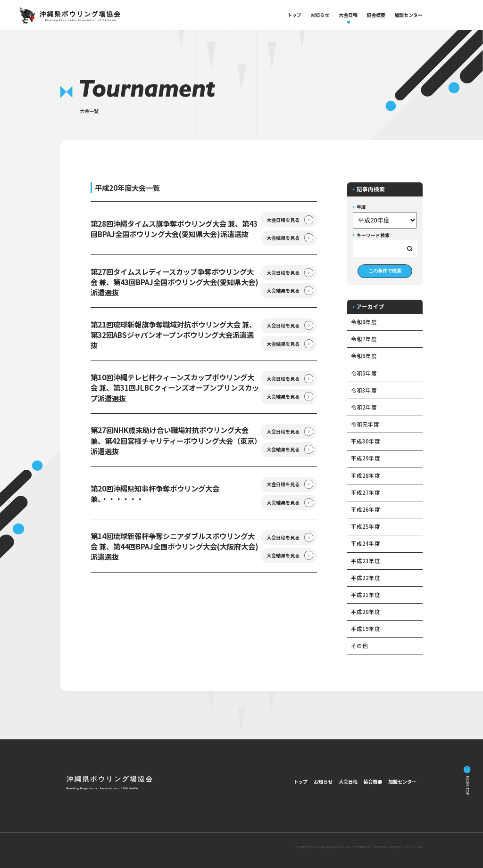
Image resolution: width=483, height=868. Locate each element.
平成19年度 (366, 629)
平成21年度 (366, 595)
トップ (294, 15)
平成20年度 (366, 612)
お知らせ (320, 15)
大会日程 (348, 15)
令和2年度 (364, 407)
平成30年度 (366, 441)
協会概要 (376, 15)
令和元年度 (365, 424)
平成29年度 (366, 458)
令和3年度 (364, 390)
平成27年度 (366, 492)
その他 (359, 646)
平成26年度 (366, 509)
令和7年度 (364, 339)
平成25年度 (366, 526)
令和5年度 (364, 373)
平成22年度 (366, 578)
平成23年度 (366, 561)
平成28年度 (366, 475)
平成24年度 (366, 543)
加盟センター (408, 15)
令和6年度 (364, 356)
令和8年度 (364, 322)
